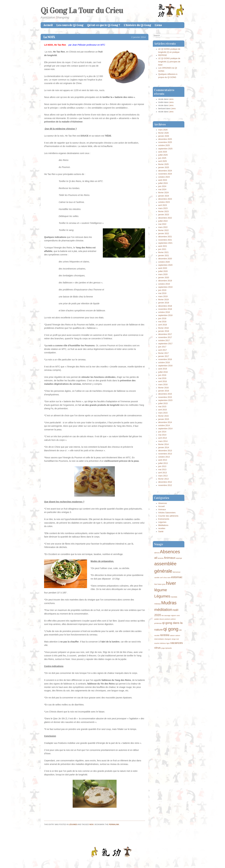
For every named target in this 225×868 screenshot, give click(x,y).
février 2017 (164, 353)
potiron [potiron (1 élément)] (173, 619)
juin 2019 (162, 290)
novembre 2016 (165, 359)
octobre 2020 (164, 262)
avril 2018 (163, 325)
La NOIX (49, 37)
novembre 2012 (165, 485)
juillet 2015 (163, 403)
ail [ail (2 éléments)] (156, 558)
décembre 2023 (165, 199)
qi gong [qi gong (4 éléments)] (171, 629)
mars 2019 (163, 296)
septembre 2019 (165, 287)
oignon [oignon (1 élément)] (173, 615)
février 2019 (164, 300)
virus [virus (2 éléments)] (157, 648)
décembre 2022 (165, 218)
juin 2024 (162, 186)
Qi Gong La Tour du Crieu (82, 11)
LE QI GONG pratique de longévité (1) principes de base (169, 62)
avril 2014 (163, 438)
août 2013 (163, 460)
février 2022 (164, 230)
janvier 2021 (164, 256)
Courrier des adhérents (168, 516)
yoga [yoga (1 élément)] (163, 648)
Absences (163, 503)
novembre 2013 (165, 454)
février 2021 (164, 252)
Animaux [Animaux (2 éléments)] (170, 558)
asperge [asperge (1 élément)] (179, 558)
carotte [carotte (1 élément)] (157, 577)
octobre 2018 (164, 312)
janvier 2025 (164, 167)
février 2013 (164, 479)
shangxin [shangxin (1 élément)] (168, 639)
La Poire (46, 838)
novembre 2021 (165, 240)
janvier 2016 (164, 391)
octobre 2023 (164, 202)
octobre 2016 (164, 363)
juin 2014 (162, 432)
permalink (114, 824)
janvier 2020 (164, 278)
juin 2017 (162, 347)
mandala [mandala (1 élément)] (174, 597)
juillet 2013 (163, 463)
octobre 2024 (164, 177)
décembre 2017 (165, 334)
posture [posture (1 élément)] (167, 619)
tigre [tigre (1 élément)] (168, 643)
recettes (162, 528)
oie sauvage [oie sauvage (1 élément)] (166, 615)
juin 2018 (162, 318)
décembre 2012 (165, 482)
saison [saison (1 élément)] (172, 635)
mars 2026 (163, 130)
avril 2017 (163, 350)
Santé (161, 532)
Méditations (163, 525)
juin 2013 (162, 466)
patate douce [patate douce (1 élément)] (159, 619)
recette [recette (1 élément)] (157, 635)
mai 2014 (162, 435)
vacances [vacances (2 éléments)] (176, 643)
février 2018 (164, 328)
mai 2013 (162, 470)
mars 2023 (163, 208)
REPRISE (163, 55)
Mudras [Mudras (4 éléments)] (169, 603)
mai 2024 (162, 189)
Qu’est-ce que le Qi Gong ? (104, 25)
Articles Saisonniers (167, 513)
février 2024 (164, 193)
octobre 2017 (164, 341)
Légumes (73, 824)
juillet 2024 (163, 183)
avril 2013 (163, 473)
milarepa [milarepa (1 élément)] (158, 604)
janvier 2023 (164, 215)
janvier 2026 (164, 136)
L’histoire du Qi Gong (137, 25)
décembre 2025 (165, 139)
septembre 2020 (165, 265)
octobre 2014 (164, 425)
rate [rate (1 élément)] (180, 630)
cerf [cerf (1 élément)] (161, 577)
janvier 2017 (164, 356)
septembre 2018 (165, 315)
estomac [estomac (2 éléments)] (177, 577)
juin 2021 (162, 249)
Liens (158, 25)
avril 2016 (163, 381)
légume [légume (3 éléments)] (161, 590)
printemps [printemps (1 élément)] (158, 623)
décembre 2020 (165, 259)
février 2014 (164, 444)
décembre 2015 (165, 394)
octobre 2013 (164, 457)
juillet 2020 (163, 271)
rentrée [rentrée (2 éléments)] (165, 635)
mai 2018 (162, 322)
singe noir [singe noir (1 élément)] (175, 639)
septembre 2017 (165, 344)
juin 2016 (162, 375)
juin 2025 (162, 158)
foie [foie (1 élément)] (156, 584)
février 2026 (164, 133)
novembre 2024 (165, 174)
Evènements (164, 519)
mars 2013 (163, 476)
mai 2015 (162, 407)
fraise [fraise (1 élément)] (160, 584)
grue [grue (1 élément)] (164, 584)
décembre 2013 (165, 451)
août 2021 (163, 246)
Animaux (162, 510)
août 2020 (163, 268)
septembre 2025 (165, 149)
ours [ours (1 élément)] (178, 615)
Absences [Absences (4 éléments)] (170, 552)
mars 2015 (163, 413)
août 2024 (163, 180)
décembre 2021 (165, 237)
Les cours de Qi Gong (70, 25)
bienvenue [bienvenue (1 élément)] (176, 572)
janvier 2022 (164, 234)
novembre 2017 (165, 337)
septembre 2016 (165, 366)
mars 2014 (163, 441)
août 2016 (163, 369)
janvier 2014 (164, 448)
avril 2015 (163, 410)
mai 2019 (162, 293)
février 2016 (164, 388)
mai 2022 (162, 224)
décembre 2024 (165, 171)
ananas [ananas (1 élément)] (161, 558)
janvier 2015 (164, 419)
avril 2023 (163, 205)
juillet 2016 (163, 372)
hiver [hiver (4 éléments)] (171, 583)
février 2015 (164, 416)
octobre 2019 (164, 284)
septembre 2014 (165, 429)
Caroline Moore (134, 861)
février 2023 (164, 211)
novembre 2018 (165, 309)
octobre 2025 (164, 145)
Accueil (48, 25)
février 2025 (164, 164)
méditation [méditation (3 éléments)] (163, 610)
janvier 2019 (164, 303)
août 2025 (163, 152)
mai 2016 (162, 378)
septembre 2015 (165, 400)
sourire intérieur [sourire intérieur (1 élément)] (160, 643)
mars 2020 (163, 274)
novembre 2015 (165, 397)
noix (91, 824)
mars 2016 (163, 385)
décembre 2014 (165, 422)
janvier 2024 (164, 196)
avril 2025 (163, 161)
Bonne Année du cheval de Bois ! (130, 838)
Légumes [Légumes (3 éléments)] (162, 596)
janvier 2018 (164, 331)
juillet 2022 (163, 221)
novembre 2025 (165, 142)
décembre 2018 (165, 306)
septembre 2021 (165, 243)
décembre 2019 (165, 281)
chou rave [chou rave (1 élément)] (167, 577)
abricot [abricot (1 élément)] (157, 553)
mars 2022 (163, 227)
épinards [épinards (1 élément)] (169, 648)
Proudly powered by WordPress (98, 861)
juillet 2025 (163, 155)
